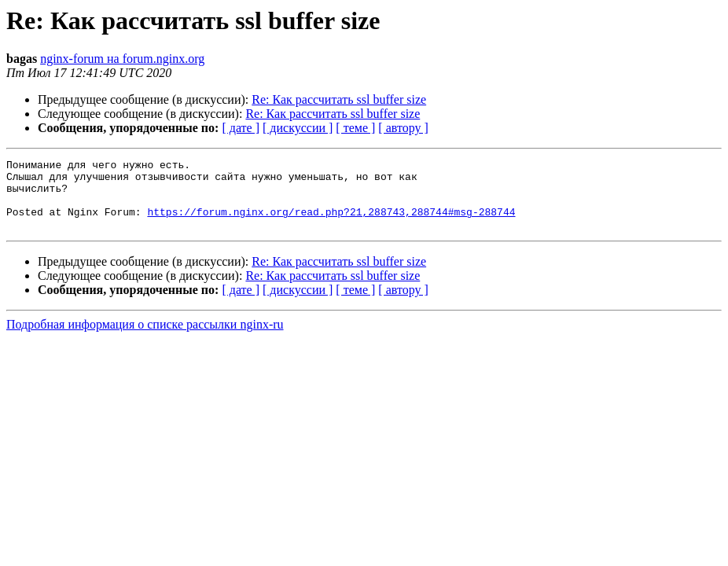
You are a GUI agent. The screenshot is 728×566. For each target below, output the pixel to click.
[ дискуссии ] (298, 128)
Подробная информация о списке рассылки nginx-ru (145, 338)
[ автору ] (403, 128)
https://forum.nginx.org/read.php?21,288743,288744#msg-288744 (331, 223)
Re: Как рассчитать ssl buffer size (339, 99)
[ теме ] (355, 128)
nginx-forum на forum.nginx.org (122, 59)
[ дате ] (241, 128)
